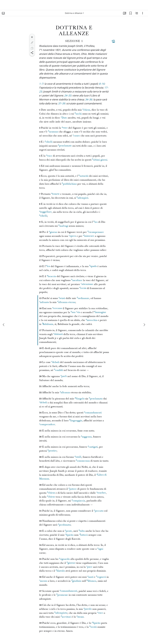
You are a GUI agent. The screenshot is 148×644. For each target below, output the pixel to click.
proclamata (96, 398)
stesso (80, 616)
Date (64, 117)
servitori (66, 616)
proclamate (65, 145)
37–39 (62, 104)
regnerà (101, 577)
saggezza (86, 436)
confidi (58, 370)
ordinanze (83, 298)
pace (89, 566)
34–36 (89, 100)
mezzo (43, 581)
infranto (44, 302)
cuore (76, 135)
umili (78, 456)
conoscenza (83, 460)
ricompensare (96, 232)
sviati (62, 298)
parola (88, 609)
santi (90, 577)
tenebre (101, 492)
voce (65, 127)
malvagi (63, 226)
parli (64, 376)
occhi (78, 113)
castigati (93, 446)
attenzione (87, 284)
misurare (89, 236)
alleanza (65, 392)
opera (72, 236)
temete (55, 194)
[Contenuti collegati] (113, 41)
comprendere (47, 424)
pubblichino (69, 184)
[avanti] (144, 325)
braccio (51, 276)
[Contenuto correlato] (137, 13)
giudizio (76, 581)
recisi (83, 288)
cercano (57, 308)
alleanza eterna (66, 302)
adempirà (82, 198)
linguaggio (76, 420)
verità (93, 627)
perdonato (64, 524)
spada (93, 266)
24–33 (68, 96)
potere (73, 489)
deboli (55, 362)
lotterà (83, 535)
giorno (53, 232)
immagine (100, 312)
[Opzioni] (143, 13)
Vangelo (80, 398)
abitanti (58, 334)
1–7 (41, 84)
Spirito (69, 535)
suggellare (45, 211)
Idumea (92, 581)
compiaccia (78, 500)
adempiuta (61, 612)
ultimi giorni (100, 159)
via (78, 312)
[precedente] (4, 325)
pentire (52, 450)
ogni (100, 549)
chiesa (86, 109)
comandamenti (93, 412)
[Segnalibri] (131, 13)
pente (68, 531)
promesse (62, 595)
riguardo (64, 559)
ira (96, 222)
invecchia (91, 320)
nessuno (53, 131)
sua (73, 312)
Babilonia (48, 324)
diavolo (60, 570)
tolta (82, 531)
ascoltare (77, 280)
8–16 (102, 84)
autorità (84, 176)
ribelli (49, 141)
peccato (99, 510)
